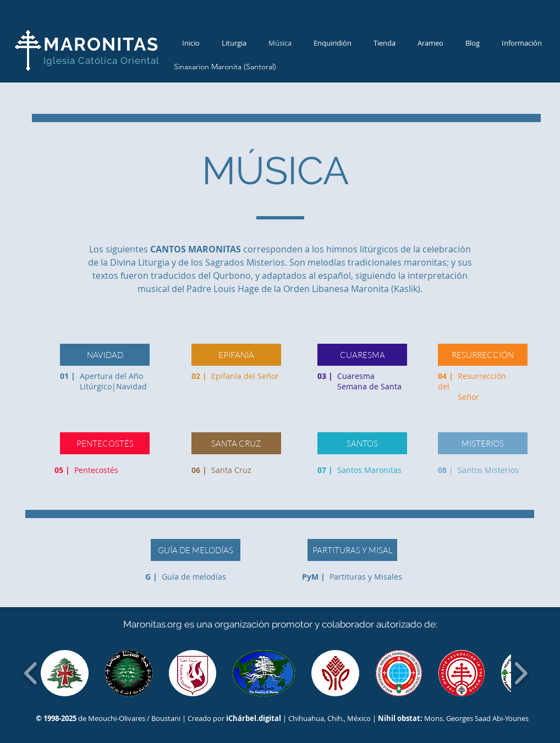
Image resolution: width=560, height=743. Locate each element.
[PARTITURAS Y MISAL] (352, 550)
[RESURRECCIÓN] (483, 355)
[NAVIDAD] (105, 355)
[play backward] (31, 673)
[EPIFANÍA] (236, 355)
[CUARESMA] (362, 355)
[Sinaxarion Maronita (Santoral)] (225, 67)
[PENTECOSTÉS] (105, 443)
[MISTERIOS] (483, 443)
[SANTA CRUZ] (236, 443)
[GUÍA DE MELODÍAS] (196, 550)
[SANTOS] (362, 443)
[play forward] (521, 673)
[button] (65, 673)
